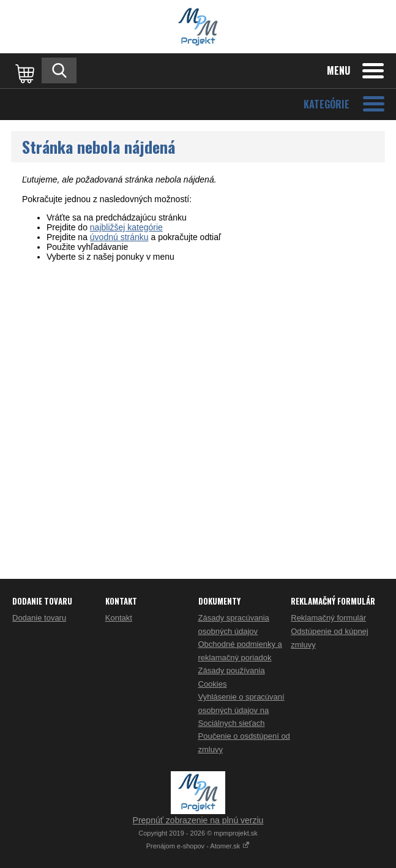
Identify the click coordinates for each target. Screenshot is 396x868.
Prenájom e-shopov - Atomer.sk (198, 846)
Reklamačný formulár (328, 618)
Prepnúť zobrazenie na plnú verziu (198, 820)
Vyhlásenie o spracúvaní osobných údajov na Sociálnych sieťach (241, 710)
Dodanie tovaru (39, 618)
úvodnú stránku (119, 237)
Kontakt (119, 618)
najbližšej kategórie (126, 227)
